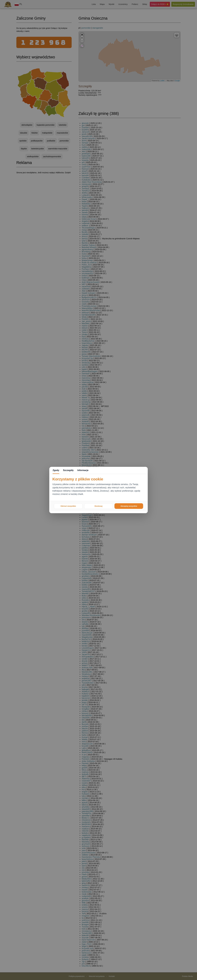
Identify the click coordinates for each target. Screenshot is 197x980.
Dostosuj (98, 506)
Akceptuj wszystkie (129, 506)
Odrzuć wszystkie (68, 506)
